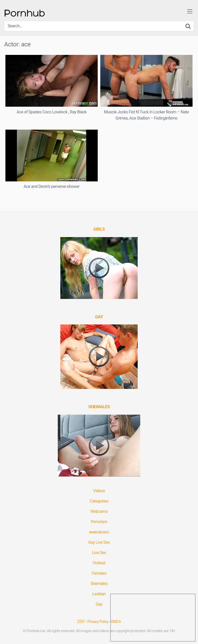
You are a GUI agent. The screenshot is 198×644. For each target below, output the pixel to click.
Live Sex (99, 553)
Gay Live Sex (99, 542)
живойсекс (99, 532)
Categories (99, 501)
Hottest (99, 563)
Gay (99, 604)
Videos (99, 491)
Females (99, 573)
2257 (81, 622)
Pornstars (99, 522)
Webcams (99, 511)
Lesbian (99, 594)
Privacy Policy (98, 622)
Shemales (99, 584)
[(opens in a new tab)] (99, 229)
